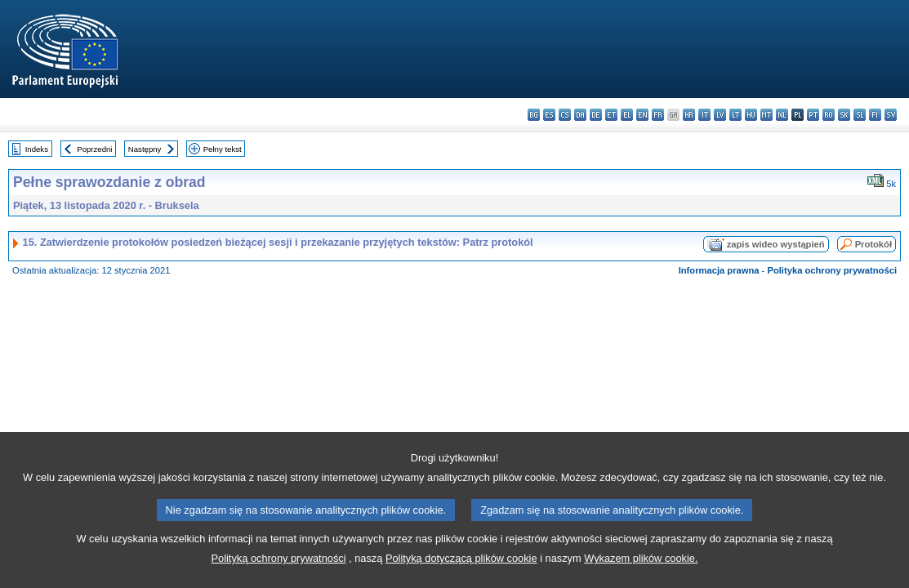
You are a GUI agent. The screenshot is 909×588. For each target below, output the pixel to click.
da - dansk (580, 115)
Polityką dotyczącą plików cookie (461, 570)
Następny (145, 149)
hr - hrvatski (689, 115)
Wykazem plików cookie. (641, 570)
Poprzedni (94, 149)
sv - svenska (891, 115)
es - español (549, 115)
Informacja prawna (719, 270)
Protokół (873, 244)
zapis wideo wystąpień (776, 244)
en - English (642, 115)
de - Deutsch (596, 115)
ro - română (829, 115)
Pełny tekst (223, 149)
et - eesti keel (611, 115)
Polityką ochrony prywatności (279, 570)
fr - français (658, 115)
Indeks (37, 149)
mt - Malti (766, 115)
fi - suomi (875, 115)
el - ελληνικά (627, 115)
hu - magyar (751, 115)
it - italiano (704, 115)
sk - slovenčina (844, 115)
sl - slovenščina (860, 115)
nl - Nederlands (782, 115)
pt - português (813, 115)
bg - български (534, 115)
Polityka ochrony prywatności (832, 270)
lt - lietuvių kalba (735, 115)
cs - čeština (565, 115)
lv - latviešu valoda (720, 115)
